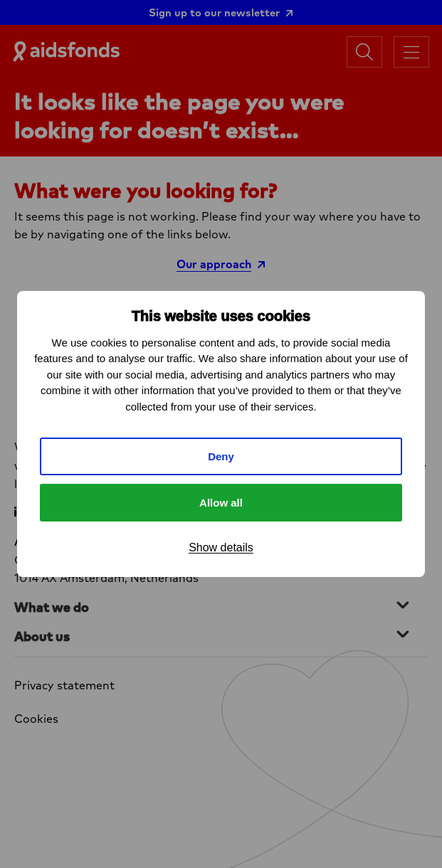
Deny (221, 456)
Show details (221, 547)
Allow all (221, 503)
